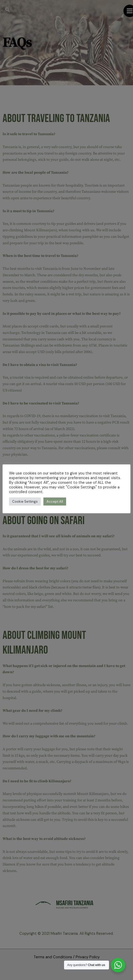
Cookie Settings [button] (25, 502)
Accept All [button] (55, 502)
